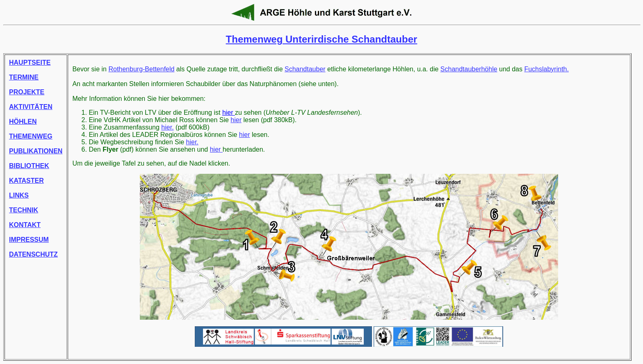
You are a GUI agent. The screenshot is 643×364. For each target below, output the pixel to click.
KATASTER (26, 181)
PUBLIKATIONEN (36, 151)
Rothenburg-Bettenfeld (141, 69)
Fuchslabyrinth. (546, 69)
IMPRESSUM (29, 240)
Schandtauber (305, 69)
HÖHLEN (23, 122)
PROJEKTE (27, 92)
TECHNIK (24, 210)
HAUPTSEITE (30, 63)
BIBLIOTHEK (29, 166)
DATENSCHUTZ (33, 254)
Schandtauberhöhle (469, 69)
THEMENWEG (31, 136)
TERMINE (24, 77)
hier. (167, 127)
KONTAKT (25, 225)
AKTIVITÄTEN (31, 107)
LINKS (19, 195)
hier (229, 113)
